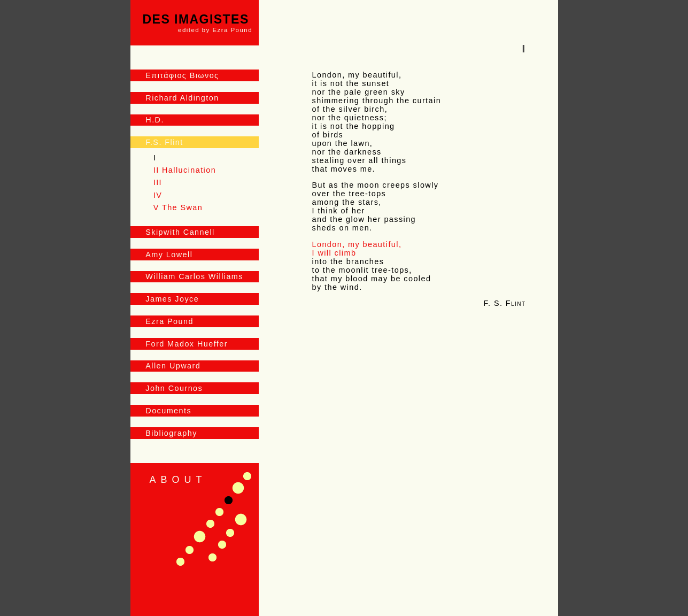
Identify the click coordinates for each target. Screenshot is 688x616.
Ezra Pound (169, 321)
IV (158, 195)
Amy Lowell (169, 255)
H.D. (155, 120)
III (158, 182)
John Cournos (174, 388)
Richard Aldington (182, 98)
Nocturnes (219, 512)
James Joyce (172, 299)
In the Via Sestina (247, 476)
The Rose (222, 545)
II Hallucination (185, 170)
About (178, 480)
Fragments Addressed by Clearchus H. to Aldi (212, 557)
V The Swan (178, 207)
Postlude (200, 537)
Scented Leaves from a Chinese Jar (230, 533)
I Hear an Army (190, 550)
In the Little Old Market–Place (241, 519)
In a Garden (210, 524)
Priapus (238, 488)
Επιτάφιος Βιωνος (182, 75)
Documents (168, 411)
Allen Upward (173, 366)
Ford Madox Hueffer (187, 344)
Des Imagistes (198, 23)
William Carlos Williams (194, 276)
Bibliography (171, 433)
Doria (180, 562)
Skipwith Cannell (180, 232)
